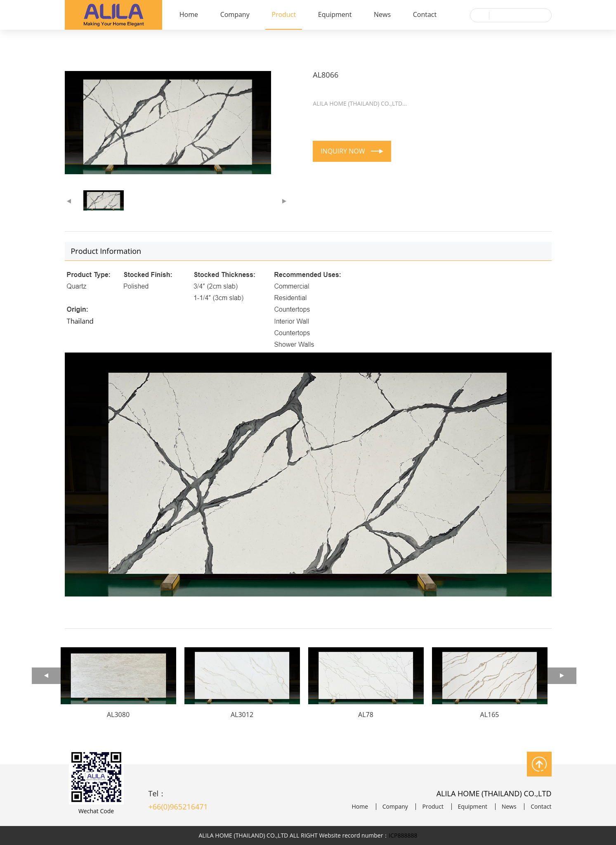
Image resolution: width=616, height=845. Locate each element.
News (382, 14)
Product (284, 14)
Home (189, 14)
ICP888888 (403, 835)
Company (235, 14)
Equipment (335, 14)
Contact (425, 14)
